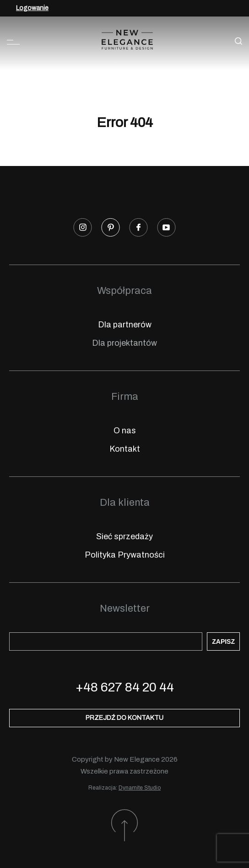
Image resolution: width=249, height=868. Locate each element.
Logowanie (32, 8)
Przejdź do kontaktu (124, 718)
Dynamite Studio (140, 788)
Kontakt (125, 449)
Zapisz (223, 641)
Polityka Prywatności (125, 555)
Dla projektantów (124, 343)
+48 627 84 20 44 (125, 687)
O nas (125, 431)
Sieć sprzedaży (124, 536)
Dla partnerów (125, 325)
